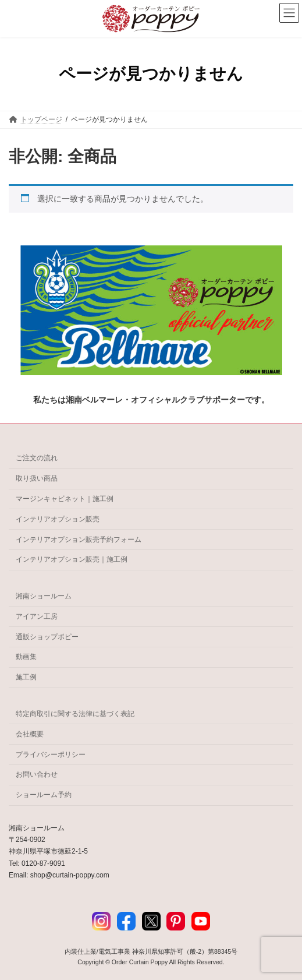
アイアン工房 (37, 616)
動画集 (26, 657)
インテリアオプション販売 (58, 519)
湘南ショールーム (44, 596)
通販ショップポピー (47, 636)
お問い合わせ (37, 774)
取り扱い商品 (37, 478)
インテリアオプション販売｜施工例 (72, 559)
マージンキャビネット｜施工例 (65, 499)
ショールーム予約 (44, 795)
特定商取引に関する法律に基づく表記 (75, 714)
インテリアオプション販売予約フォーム (79, 539)
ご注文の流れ (37, 458)
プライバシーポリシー (51, 754)
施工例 (26, 677)
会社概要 (30, 734)
